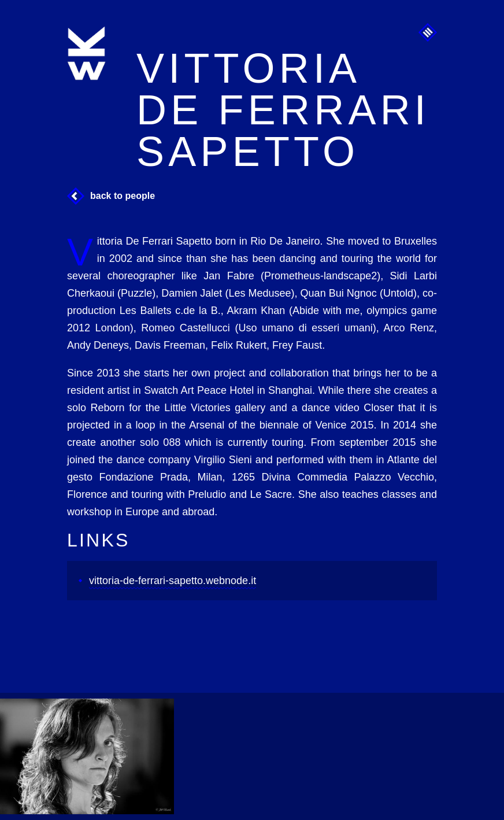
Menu (428, 32)
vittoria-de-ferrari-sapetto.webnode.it (173, 581)
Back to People (123, 196)
